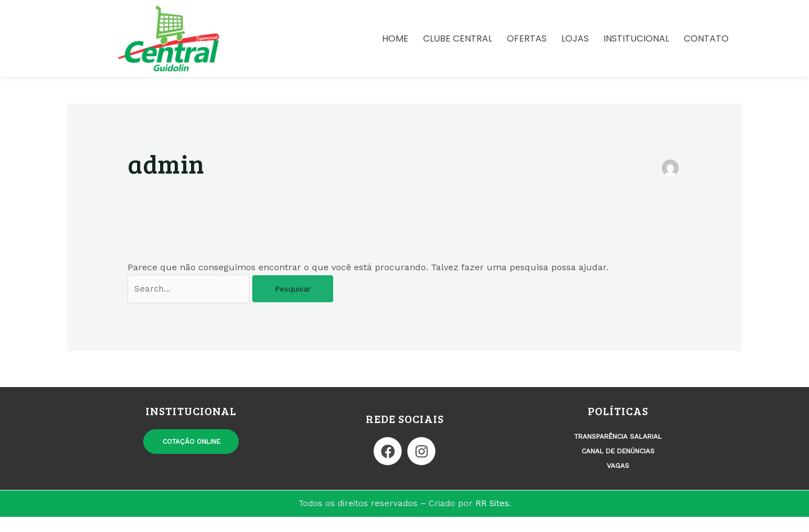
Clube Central (458, 40)
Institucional (636, 40)
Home (395, 40)
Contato (706, 40)
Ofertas (527, 40)
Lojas (575, 40)
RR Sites (492, 519)
